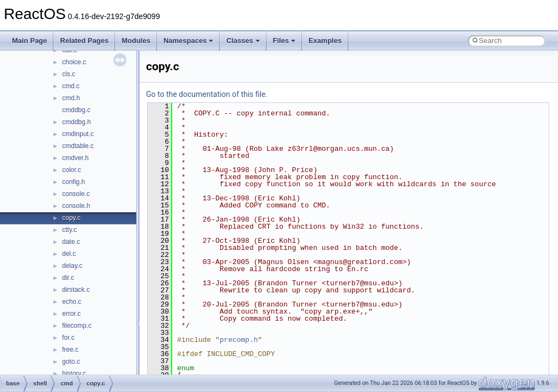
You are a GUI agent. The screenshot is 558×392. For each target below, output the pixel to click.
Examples (325, 41)
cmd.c (71, 86)
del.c (69, 254)
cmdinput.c (78, 134)
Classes (243, 41)
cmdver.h (75, 158)
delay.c (72, 266)
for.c (68, 338)
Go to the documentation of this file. (207, 94)
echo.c (72, 302)
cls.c (69, 74)
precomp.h (239, 340)
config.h (74, 182)
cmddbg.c (76, 110)
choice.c (74, 62)
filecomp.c (77, 326)
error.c (71, 314)
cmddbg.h (77, 122)
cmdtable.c (78, 146)
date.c (71, 242)
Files (284, 41)
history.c (74, 373)
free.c (70, 350)
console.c (76, 194)
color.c (72, 170)
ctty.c (69, 230)
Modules (136, 41)
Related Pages (84, 41)
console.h (76, 206)
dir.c (68, 278)
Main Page (29, 41)
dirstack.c (76, 290)
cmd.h (71, 98)
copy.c (71, 218)
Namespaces (189, 41)
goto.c (71, 362)
